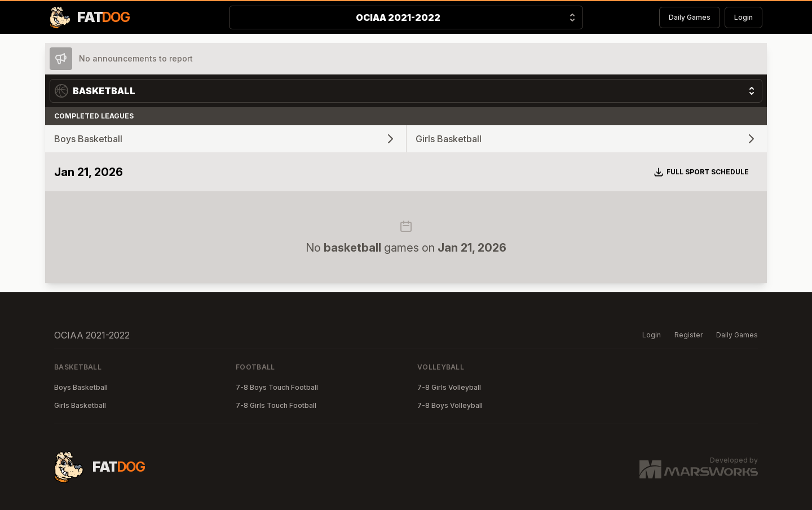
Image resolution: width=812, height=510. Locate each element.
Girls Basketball (80, 405)
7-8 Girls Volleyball (449, 387)
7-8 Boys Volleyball (450, 405)
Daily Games (690, 17)
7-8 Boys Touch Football (277, 387)
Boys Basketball (81, 387)
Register (689, 335)
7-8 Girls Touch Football (276, 405)
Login (743, 17)
